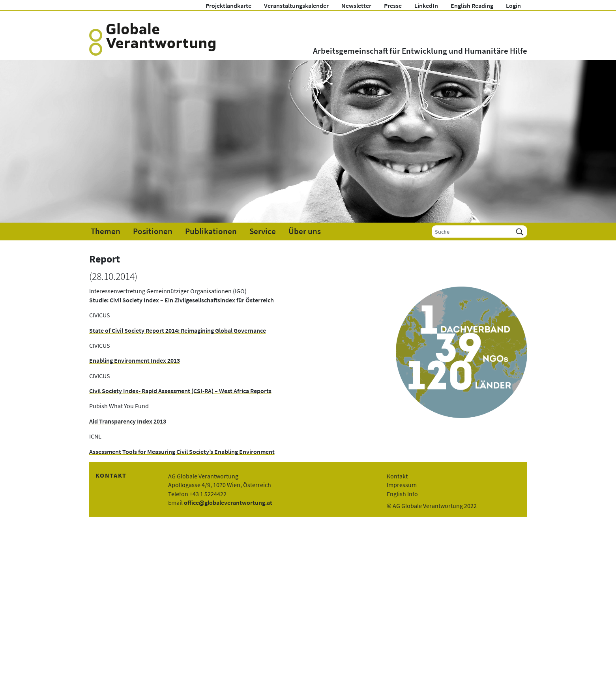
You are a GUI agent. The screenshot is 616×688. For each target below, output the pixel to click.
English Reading (472, 6)
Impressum (402, 485)
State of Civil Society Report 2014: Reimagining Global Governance (178, 330)
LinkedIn (426, 6)
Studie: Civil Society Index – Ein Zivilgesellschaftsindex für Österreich (182, 300)
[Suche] (472, 232)
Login (513, 6)
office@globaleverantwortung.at (228, 502)
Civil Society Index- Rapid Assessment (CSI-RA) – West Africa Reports (180, 391)
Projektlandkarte (228, 6)
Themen (106, 231)
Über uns (305, 231)
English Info (402, 494)
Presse (393, 6)
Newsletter (356, 6)
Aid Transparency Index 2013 (128, 421)
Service (263, 231)
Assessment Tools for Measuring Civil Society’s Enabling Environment (182, 452)
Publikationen (211, 231)
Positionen (153, 231)
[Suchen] (520, 232)
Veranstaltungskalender (296, 6)
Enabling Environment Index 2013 (135, 360)
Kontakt (397, 476)
